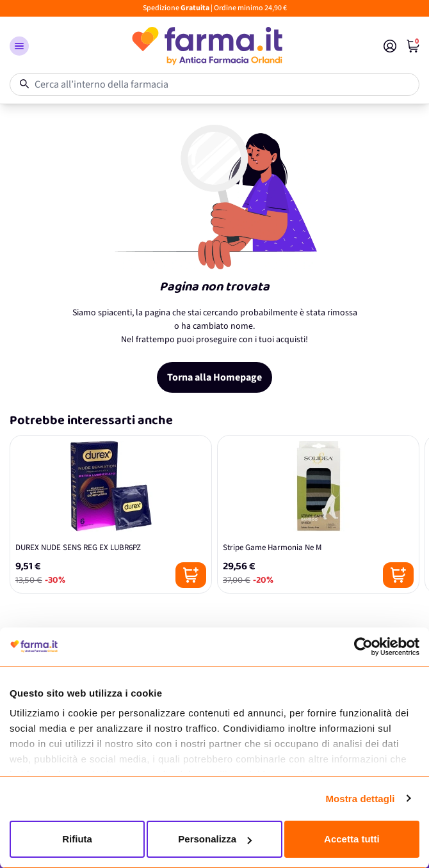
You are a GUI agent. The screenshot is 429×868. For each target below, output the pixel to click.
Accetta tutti (352, 839)
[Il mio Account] (390, 46)
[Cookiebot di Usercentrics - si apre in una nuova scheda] (363, 647)
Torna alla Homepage (214, 377)
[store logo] (206, 46)
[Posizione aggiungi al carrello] (191, 575)
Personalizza (215, 839)
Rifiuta (77, 839)
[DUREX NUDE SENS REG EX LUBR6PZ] (111, 514)
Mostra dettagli (360, 799)
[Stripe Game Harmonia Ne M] (318, 514)
